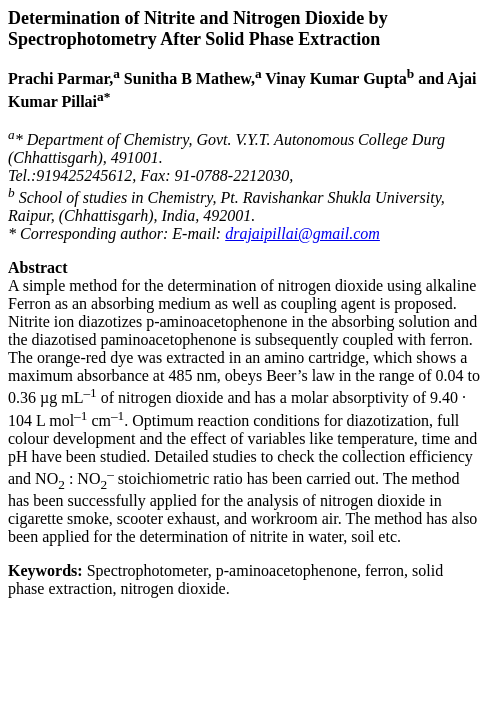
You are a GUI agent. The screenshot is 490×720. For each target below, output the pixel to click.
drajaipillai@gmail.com (302, 233)
